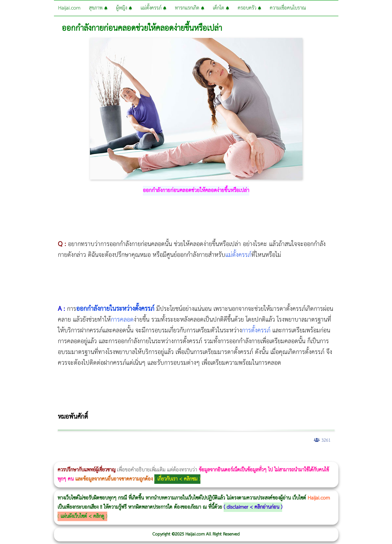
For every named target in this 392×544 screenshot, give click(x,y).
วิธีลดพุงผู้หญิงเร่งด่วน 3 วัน (93, 457)
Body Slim (95, 457)
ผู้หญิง (124, 8)
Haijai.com (69, 8)
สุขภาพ (98, 8)
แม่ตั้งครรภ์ (153, 8)
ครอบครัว (249, 8)
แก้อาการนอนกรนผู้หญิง (66, 457)
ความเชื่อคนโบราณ (288, 8)
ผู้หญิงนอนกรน (33, 457)
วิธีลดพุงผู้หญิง (117, 457)
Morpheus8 (89, 457)
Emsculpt (184, 457)
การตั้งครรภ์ (256, 331)
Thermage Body (165, 457)
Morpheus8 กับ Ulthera (100, 457)
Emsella (177, 457)
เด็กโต (221, 8)
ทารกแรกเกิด (190, 8)
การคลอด (122, 320)
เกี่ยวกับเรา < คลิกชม (177, 479)
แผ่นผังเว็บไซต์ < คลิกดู (82, 516)
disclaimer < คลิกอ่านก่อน (253, 507)
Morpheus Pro (171, 457)
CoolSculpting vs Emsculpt (120, 457)
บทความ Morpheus (194, 457)
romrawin (201, 457)
